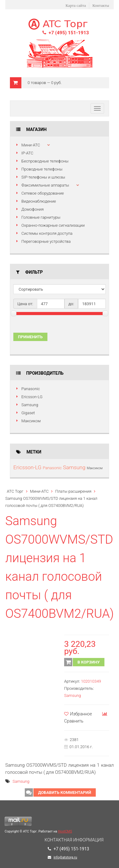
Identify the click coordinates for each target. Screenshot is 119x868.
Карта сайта (76, 5)
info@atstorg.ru (65, 857)
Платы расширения (73, 491)
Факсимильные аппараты (45, 185)
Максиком (31, 421)
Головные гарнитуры (41, 217)
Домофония (33, 209)
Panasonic (31, 389)
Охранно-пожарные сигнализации (53, 225)
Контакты (101, 5)
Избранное (78, 714)
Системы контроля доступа (47, 233)
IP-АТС (27, 153)
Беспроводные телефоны (45, 161)
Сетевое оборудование (43, 193)
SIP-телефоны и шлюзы (43, 177)
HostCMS (65, 831)
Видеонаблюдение (39, 201)
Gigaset (28, 413)
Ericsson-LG (32, 397)
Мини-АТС (31, 145)
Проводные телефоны (42, 169)
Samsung (30, 405)
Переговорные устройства (46, 241)
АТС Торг (15, 491)
